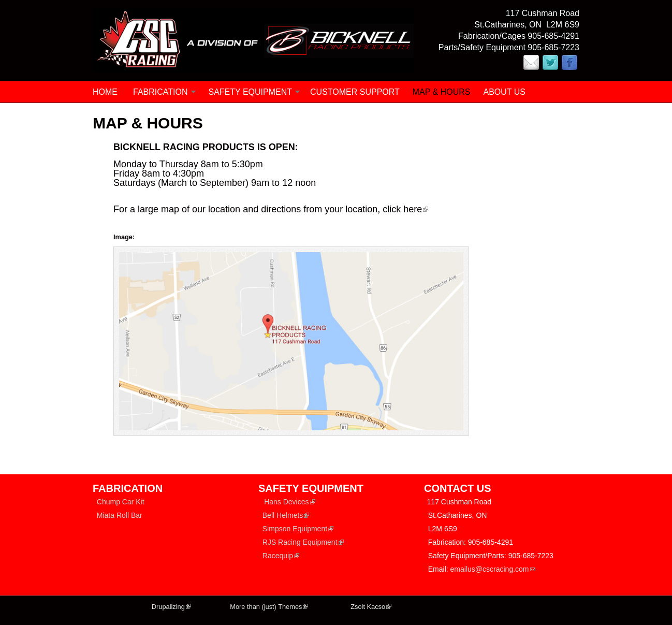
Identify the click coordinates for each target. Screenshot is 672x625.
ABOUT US (505, 92)
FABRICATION (160, 92)
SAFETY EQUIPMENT (251, 92)
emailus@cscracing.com (493, 569)
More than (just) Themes (269, 607)
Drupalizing (171, 607)
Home (105, 92)
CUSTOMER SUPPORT (355, 92)
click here (405, 209)
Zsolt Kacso (371, 607)
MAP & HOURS (442, 92)
